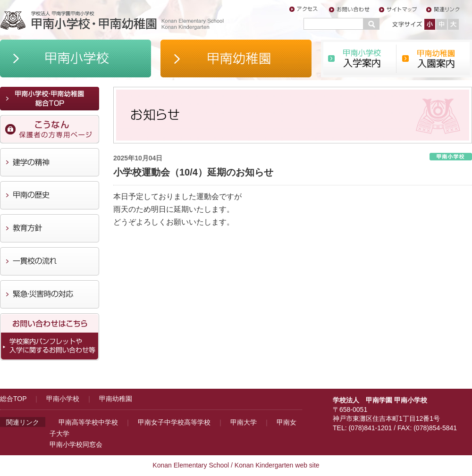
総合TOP (13, 399)
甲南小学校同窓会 (76, 444)
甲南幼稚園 (116, 399)
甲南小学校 (63, 399)
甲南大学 (244, 422)
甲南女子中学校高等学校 (174, 422)
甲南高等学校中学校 (88, 422)
